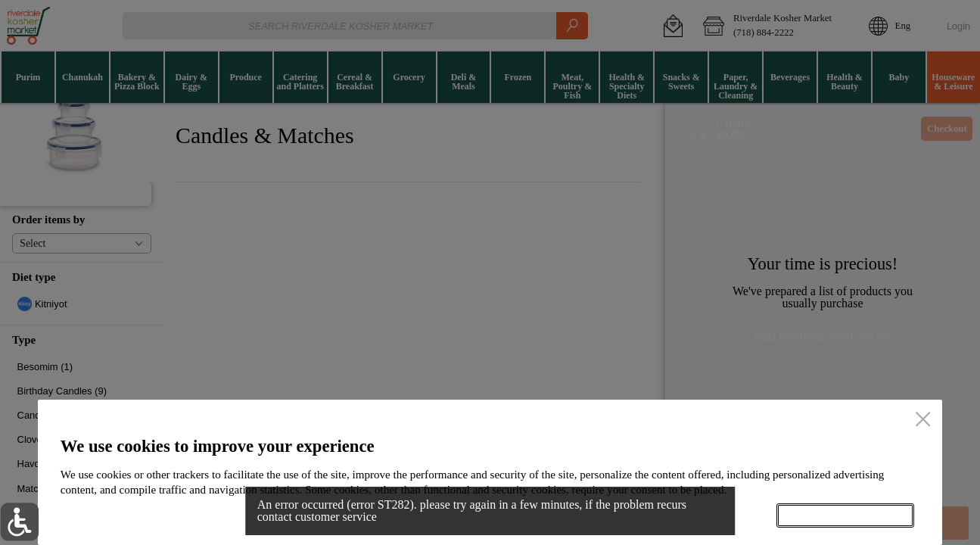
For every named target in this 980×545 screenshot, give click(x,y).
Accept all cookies (845, 516)
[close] (923, 420)
